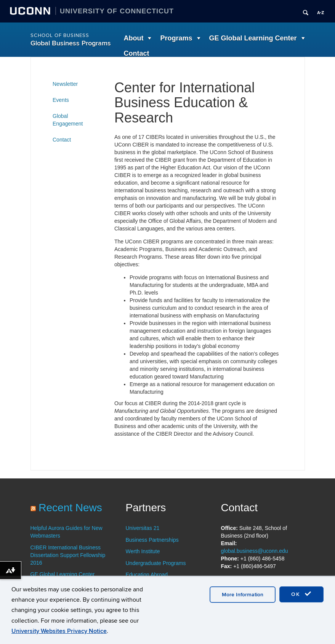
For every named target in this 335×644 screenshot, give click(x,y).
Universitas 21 (143, 528)
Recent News (70, 508)
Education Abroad (147, 575)
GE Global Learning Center (253, 38)
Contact (137, 53)
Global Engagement (68, 120)
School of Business (60, 35)
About (134, 38)
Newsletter (65, 84)
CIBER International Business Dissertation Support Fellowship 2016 (68, 555)
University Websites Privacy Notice (59, 631)
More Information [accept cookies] (243, 595)
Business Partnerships (152, 540)
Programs (176, 38)
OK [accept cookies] (301, 594)
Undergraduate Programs (156, 563)
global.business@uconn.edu (255, 551)
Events (61, 100)
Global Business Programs (71, 43)
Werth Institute (143, 551)
